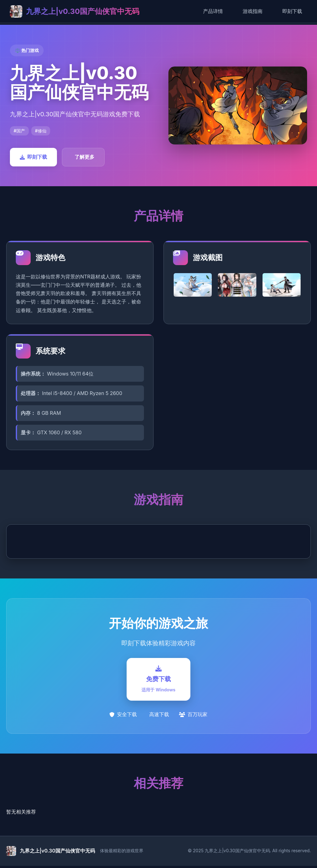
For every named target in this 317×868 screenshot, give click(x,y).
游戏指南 (253, 11)
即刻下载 (292, 11)
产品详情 (213, 11)
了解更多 (85, 157)
